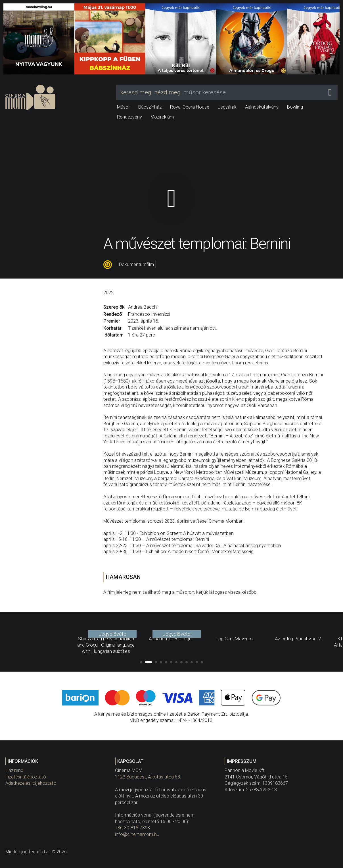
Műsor (123, 107)
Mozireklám (162, 117)
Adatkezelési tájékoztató (31, 783)
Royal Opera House (190, 107)
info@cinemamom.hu (137, 834)
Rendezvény (129, 117)
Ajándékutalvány (262, 107)
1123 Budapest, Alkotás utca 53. (148, 777)
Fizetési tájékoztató (26, 777)
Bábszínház (150, 107)
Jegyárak (227, 107)
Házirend (14, 770)
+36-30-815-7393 (132, 828)
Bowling (295, 107)
